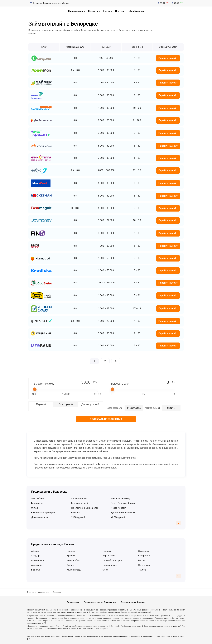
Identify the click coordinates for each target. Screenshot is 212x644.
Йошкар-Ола (73, 560)
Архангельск (38, 560)
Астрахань (37, 565)
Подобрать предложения (106, 419)
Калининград (74, 570)
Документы (73, 602)
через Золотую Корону (123, 503)
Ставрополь (145, 556)
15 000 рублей (78, 517)
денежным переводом (123, 513)
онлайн (35, 508)
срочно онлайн (79, 498)
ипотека (120, 11)
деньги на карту (40, 517)
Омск (105, 570)
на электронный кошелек (85, 508)
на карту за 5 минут (121, 498)
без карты (76, 513)
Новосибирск (110, 565)
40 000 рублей (118, 517)
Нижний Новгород (112, 560)
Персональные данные (133, 602)
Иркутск (71, 556)
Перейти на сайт (168, 58)
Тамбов (142, 570)
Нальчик (107, 551)
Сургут (142, 560)
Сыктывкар (144, 565)
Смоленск (144, 551)
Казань (70, 565)
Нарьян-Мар (109, 556)
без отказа (37, 503)
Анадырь (36, 556)
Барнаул (35, 570)
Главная (31, 592)
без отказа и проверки (43, 513)
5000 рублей (37, 498)
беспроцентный (79, 503)
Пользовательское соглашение (100, 602)
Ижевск (71, 551)
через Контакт (119, 508)
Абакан (35, 551)
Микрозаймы (44, 592)
